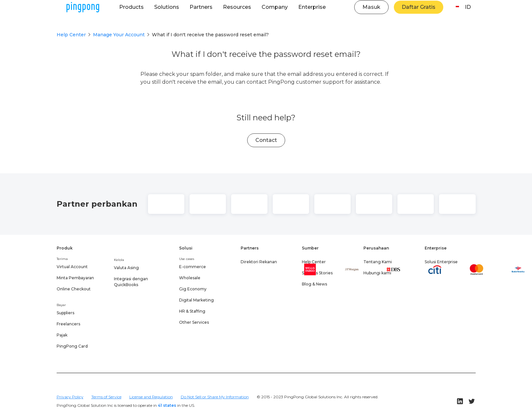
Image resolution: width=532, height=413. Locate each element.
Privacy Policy (70, 397)
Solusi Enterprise (441, 262)
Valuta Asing (126, 268)
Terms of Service (106, 397)
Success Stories (317, 273)
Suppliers (65, 313)
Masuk (371, 7)
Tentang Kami (378, 262)
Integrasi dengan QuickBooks (131, 282)
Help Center (71, 35)
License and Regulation (151, 397)
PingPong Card (72, 346)
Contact (266, 140)
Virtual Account (72, 267)
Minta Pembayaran (75, 278)
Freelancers (68, 324)
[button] (131, 7)
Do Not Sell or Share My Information (215, 397)
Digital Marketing (196, 300)
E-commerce (193, 267)
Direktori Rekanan (259, 262)
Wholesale (190, 278)
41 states (167, 405)
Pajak (62, 335)
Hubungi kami (377, 273)
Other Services (194, 322)
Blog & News (314, 284)
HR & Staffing (192, 311)
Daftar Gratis (419, 7)
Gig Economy (193, 289)
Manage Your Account (119, 35)
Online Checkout (74, 289)
